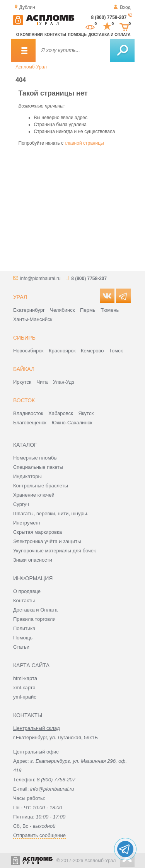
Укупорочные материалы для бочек (55, 551)
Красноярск (62, 351)
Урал (20, 297)
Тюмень (110, 310)
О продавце (27, 591)
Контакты (55, 35)
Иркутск (22, 382)
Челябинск (62, 310)
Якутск (86, 413)
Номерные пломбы (35, 458)
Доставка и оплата (109, 35)
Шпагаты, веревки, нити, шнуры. (51, 513)
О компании (30, 35)
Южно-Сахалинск (72, 423)
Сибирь (24, 338)
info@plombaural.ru (40, 279)
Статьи (21, 647)
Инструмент (27, 523)
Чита (42, 382)
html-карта (25, 678)
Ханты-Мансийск (33, 319)
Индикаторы (27, 476)
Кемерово (92, 351)
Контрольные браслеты (41, 486)
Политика (24, 628)
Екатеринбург (29, 310)
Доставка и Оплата (35, 610)
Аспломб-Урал (31, 67)
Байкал (24, 369)
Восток (24, 400)
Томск (116, 351)
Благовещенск (30, 423)
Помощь (77, 35)
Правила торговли (34, 619)
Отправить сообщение (39, 835)
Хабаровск (61, 413)
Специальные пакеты (38, 467)
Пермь (88, 310)
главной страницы (84, 143)
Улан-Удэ (64, 382)
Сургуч (21, 504)
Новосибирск (28, 351)
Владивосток (28, 413)
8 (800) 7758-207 (109, 17)
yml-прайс (25, 697)
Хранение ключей (34, 495)
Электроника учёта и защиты (47, 541)
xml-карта (24, 688)
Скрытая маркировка (38, 532)
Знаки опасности (33, 560)
